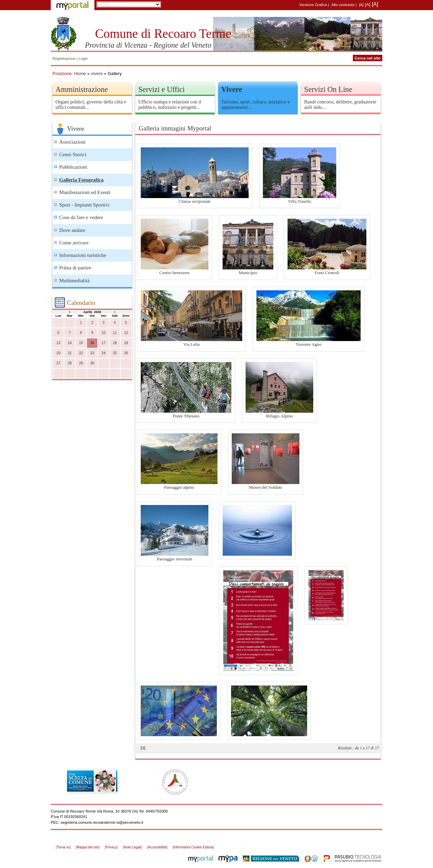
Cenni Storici (73, 154)
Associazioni (72, 142)
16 (92, 343)
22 (81, 353)
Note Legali (132, 847)
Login (83, 58)
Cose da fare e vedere (81, 217)
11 (115, 333)
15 (81, 343)
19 (126, 343)
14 (70, 343)
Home (80, 74)
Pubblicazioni (73, 167)
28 (70, 363)
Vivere (232, 89)
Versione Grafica (313, 5)
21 (70, 353)
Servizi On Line (328, 89)
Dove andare (72, 230)
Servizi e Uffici (162, 89)
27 (59, 363)
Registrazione (64, 58)
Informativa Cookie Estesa (193, 847)
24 (104, 353)
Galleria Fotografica (81, 180)
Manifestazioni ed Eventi (85, 192)
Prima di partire (75, 268)
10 (104, 333)
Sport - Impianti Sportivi (84, 205)
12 (126, 333)
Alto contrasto (343, 5)
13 (59, 343)
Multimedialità (74, 281)
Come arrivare (74, 243)
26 (126, 353)
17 (104, 343)
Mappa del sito (88, 847)
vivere (97, 74)
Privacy (111, 847)
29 (81, 363)
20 (59, 353)
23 (92, 353)
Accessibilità (157, 847)
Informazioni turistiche (83, 255)
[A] (361, 5)
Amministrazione (82, 89)
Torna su (63, 847)
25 (115, 353)
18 (115, 343)
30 (92, 363)
